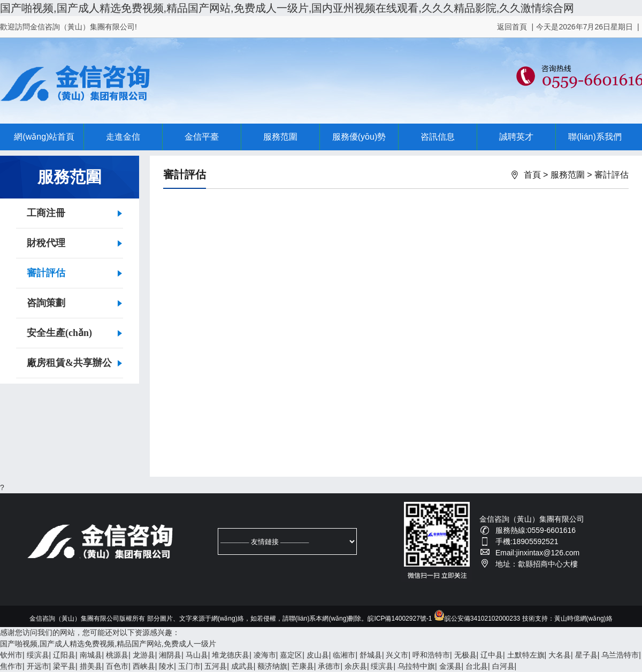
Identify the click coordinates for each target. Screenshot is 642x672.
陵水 (166, 666)
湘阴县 (170, 655)
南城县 (91, 655)
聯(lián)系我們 (595, 137)
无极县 (465, 655)
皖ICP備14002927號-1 (400, 618)
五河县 (216, 666)
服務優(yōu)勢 (359, 137)
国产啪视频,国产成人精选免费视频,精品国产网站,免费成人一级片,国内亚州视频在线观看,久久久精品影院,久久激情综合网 (287, 8)
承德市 (329, 666)
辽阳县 (64, 655)
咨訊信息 (438, 137)
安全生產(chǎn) (59, 333)
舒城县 (371, 655)
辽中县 (492, 655)
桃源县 (117, 655)
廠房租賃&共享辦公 (69, 363)
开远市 (38, 666)
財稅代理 (46, 243)
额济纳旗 (272, 666)
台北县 (477, 666)
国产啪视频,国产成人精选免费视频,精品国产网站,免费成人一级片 (108, 644)
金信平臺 (202, 137)
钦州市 (11, 655)
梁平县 (64, 666)
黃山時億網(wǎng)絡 (583, 618)
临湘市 (344, 655)
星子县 (586, 655)
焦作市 (11, 666)
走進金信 (123, 137)
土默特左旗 (526, 655)
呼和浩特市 (431, 655)
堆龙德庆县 (231, 655)
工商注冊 (46, 213)
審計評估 (46, 273)
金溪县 (450, 666)
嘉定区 (291, 655)
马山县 (197, 655)
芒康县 (303, 666)
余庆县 (356, 666)
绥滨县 (38, 655)
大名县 (560, 655)
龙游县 (144, 655)
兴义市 (397, 655)
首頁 (532, 175)
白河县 (503, 666)
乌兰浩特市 (620, 655)
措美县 (91, 666)
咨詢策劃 (46, 303)
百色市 (117, 666)
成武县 (242, 666)
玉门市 (189, 666)
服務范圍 (280, 137)
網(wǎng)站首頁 (44, 137)
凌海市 (265, 655)
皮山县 (318, 655)
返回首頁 (512, 27)
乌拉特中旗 (416, 666)
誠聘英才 (516, 137)
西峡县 (144, 666)
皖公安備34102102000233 (477, 618)
